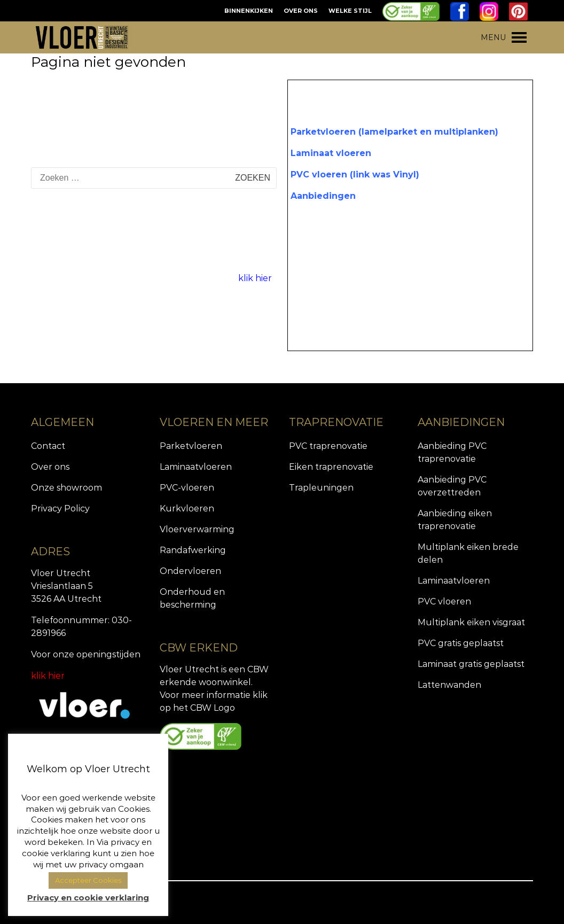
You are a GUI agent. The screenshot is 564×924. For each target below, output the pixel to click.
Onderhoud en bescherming (192, 598)
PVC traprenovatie (328, 446)
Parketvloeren (191, 446)
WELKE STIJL (350, 11)
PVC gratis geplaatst (461, 643)
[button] (493, 37)
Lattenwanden (449, 685)
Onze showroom (66, 488)
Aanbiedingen (323, 196)
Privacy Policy (60, 508)
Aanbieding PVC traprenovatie (452, 452)
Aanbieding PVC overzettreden (452, 486)
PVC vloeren (444, 601)
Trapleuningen (321, 488)
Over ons (50, 467)
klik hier (255, 278)
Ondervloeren (190, 571)
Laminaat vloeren (331, 153)
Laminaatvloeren (196, 467)
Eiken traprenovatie (331, 467)
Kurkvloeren (187, 508)
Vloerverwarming (197, 529)
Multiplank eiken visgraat (471, 622)
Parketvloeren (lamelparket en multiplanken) (394, 132)
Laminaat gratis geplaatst (471, 664)
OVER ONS (301, 11)
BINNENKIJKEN (249, 11)
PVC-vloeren (187, 488)
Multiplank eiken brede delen (468, 553)
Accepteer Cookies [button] (88, 880)
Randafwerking (193, 550)
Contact (48, 446)
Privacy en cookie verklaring (88, 898)
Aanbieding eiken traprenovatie (455, 520)
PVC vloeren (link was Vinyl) (355, 174)
